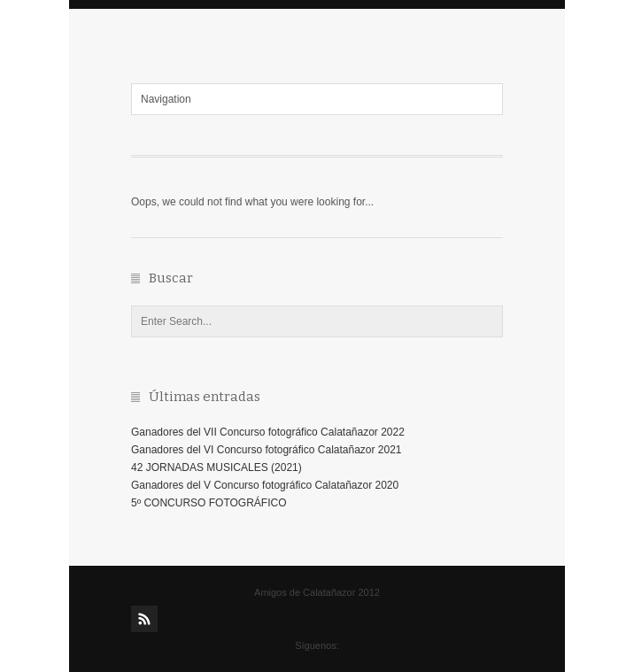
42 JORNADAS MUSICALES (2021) (216, 467)
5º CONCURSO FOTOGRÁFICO (209, 503)
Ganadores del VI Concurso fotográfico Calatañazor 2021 (267, 450)
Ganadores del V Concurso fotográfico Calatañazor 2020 (265, 485)
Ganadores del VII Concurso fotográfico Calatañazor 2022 (268, 432)
